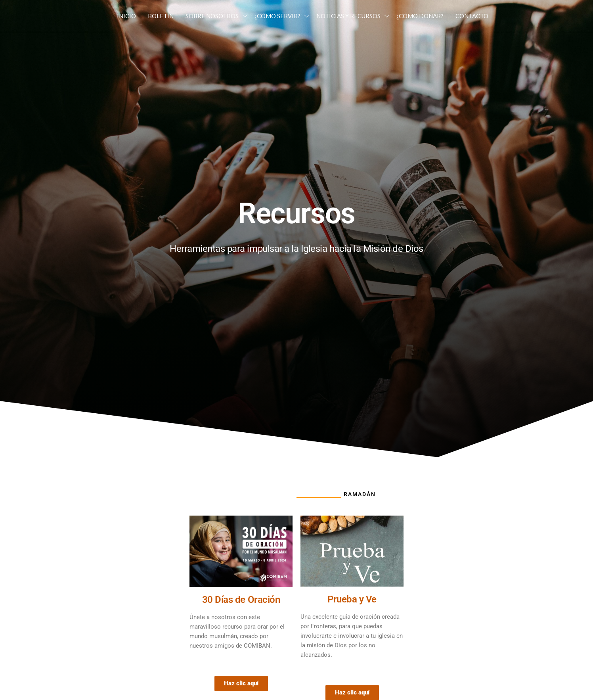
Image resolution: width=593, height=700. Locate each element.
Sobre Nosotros (212, 16)
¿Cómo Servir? (277, 16)
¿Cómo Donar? (420, 16)
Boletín (161, 16)
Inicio (126, 16)
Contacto (472, 16)
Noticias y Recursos (348, 16)
